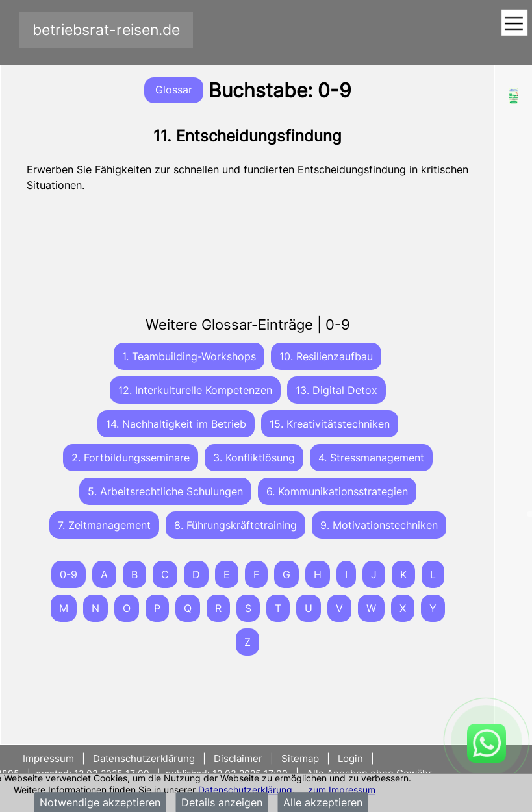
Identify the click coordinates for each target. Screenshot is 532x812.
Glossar (174, 90)
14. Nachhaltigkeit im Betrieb (176, 424)
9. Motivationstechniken (379, 525)
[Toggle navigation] (514, 24)
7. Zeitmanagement (104, 525)
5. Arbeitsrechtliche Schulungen (165, 491)
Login (350, 758)
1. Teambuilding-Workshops (189, 356)
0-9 (69, 574)
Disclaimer (238, 758)
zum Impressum (342, 790)
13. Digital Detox (336, 390)
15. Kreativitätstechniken (330, 424)
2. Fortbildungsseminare (131, 458)
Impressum (50, 758)
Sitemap (300, 758)
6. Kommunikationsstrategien (337, 491)
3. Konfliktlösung (254, 458)
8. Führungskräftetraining (235, 525)
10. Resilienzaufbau (326, 356)
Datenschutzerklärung (245, 790)
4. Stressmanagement (371, 458)
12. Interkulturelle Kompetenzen (195, 390)
